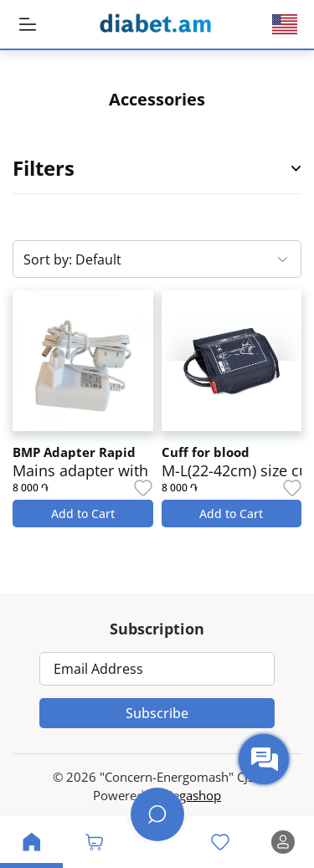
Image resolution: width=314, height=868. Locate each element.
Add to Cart (83, 514)
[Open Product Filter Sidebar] (296, 169)
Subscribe (157, 713)
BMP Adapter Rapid (74, 452)
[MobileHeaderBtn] (28, 24)
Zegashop (193, 795)
